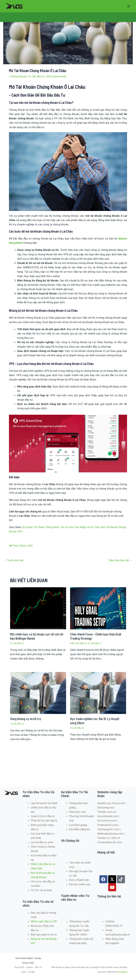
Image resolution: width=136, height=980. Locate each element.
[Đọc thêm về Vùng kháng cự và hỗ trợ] (38, 693)
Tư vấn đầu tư (36, 76)
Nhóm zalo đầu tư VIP (44, 921)
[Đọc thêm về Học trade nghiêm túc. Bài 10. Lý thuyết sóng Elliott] (98, 693)
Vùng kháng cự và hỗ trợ (26, 719)
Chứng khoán (19, 76)
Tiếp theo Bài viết (120, 560)
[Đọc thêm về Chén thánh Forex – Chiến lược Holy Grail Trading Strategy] (98, 608)
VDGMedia (122, 972)
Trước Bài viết (14, 560)
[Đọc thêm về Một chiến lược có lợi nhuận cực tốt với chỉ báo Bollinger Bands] (38, 608)
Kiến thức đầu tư (78, 643)
